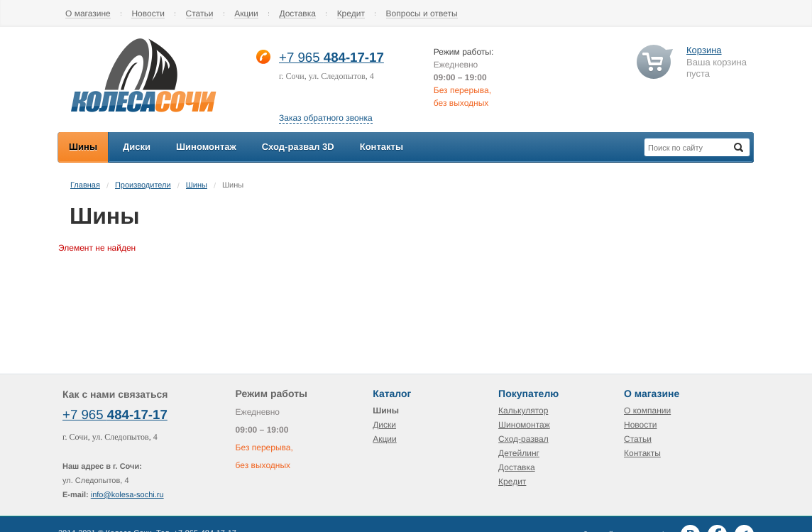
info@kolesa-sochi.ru (127, 495)
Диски (384, 425)
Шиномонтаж (524, 425)
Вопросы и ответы (422, 14)
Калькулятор (523, 411)
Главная (85, 185)
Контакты (642, 453)
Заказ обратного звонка (326, 118)
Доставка (297, 14)
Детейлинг (519, 453)
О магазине (88, 14)
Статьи (200, 14)
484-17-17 (354, 57)
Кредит (351, 14)
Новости (148, 14)
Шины (197, 185)
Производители (143, 185)
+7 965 (301, 57)
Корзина (704, 50)
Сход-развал (523, 439)
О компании (647, 411)
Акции (246, 14)
